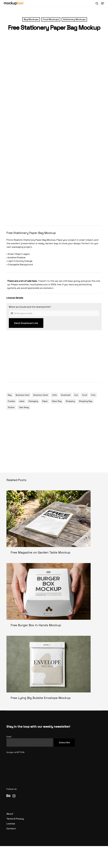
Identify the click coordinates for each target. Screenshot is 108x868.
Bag (10, 395)
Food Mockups (51, 19)
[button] (103, 3)
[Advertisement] (57, 200)
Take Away (24, 407)
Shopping (70, 401)
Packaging (33, 401)
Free (93, 395)
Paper (45, 401)
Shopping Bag (86, 401)
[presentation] (28, 759)
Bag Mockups (31, 19)
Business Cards (41, 395)
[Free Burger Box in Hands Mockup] (54, 597)
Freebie (11, 401)
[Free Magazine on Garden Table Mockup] (54, 525)
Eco (76, 395)
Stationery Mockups (74, 19)
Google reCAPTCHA (15, 752)
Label (22, 401)
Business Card (22, 395)
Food (85, 395)
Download (66, 395)
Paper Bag (57, 401)
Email (10, 737)
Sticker (11, 407)
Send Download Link (26, 323)
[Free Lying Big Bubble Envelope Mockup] (54, 670)
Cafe (54, 395)
